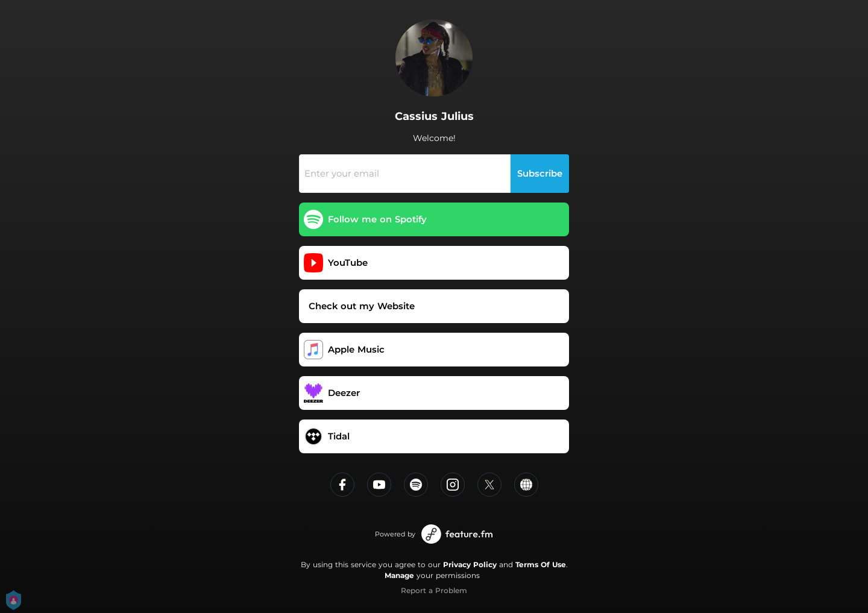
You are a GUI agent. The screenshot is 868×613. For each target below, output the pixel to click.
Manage (399, 575)
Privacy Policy (470, 564)
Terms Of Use (541, 564)
